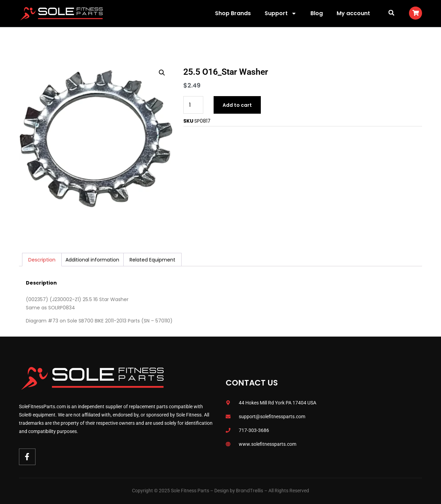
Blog (317, 13)
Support (281, 13)
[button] (391, 13)
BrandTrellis (250, 491)
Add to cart (237, 105)
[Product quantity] (193, 105)
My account (353, 13)
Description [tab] (42, 260)
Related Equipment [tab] (152, 260)
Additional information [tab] (92, 260)
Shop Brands (233, 13)
